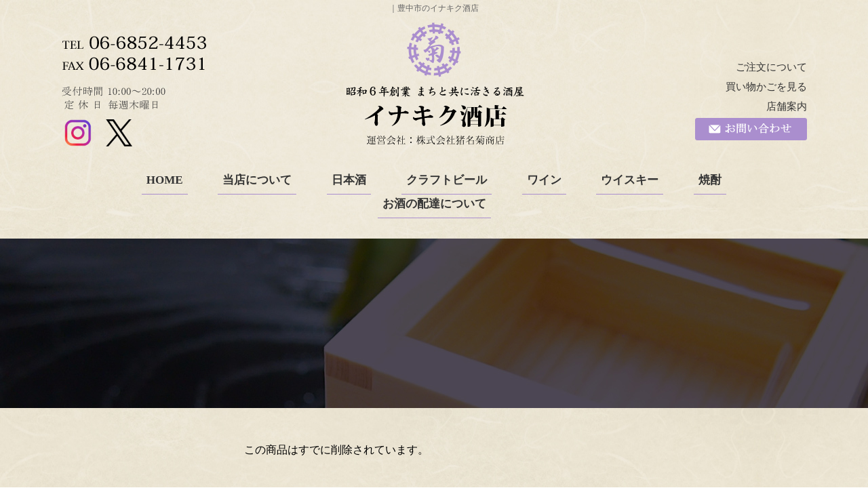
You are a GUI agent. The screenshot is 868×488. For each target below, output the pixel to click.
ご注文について (771, 67)
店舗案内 (787, 106)
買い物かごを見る (766, 87)
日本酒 (349, 180)
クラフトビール (447, 180)
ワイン (544, 180)
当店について (257, 180)
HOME (165, 180)
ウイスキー (630, 180)
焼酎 (710, 180)
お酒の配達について (434, 204)
